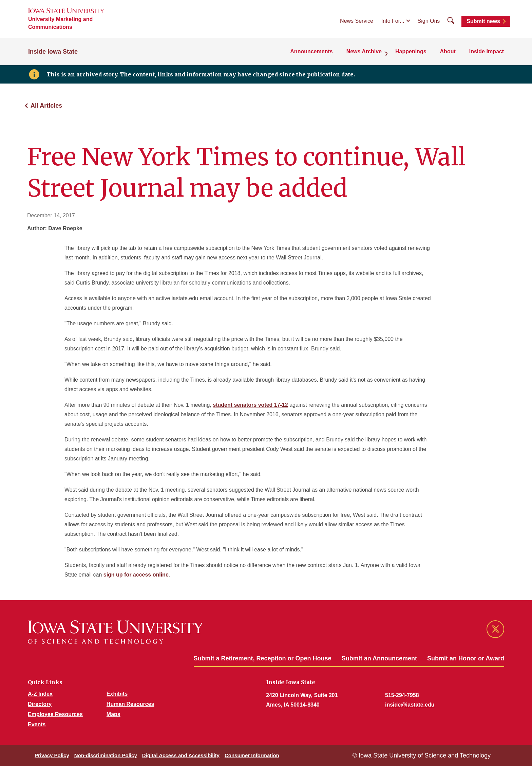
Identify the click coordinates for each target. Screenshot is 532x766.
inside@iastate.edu (410, 705)
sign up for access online (136, 575)
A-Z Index (40, 694)
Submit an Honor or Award (466, 658)
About (448, 51)
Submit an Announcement (379, 658)
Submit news (483, 21)
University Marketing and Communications (60, 23)
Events (37, 724)
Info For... (393, 21)
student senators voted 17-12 (250, 405)
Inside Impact (487, 51)
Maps (113, 714)
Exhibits (117, 694)
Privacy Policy (52, 755)
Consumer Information (252, 755)
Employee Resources (55, 714)
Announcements (311, 51)
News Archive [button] (364, 51)
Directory (40, 704)
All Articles (46, 106)
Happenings (411, 51)
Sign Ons (429, 21)
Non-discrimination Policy (106, 755)
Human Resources (130, 704)
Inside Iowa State (53, 52)
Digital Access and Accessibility (181, 755)
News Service (357, 21)
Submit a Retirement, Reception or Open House (263, 658)
